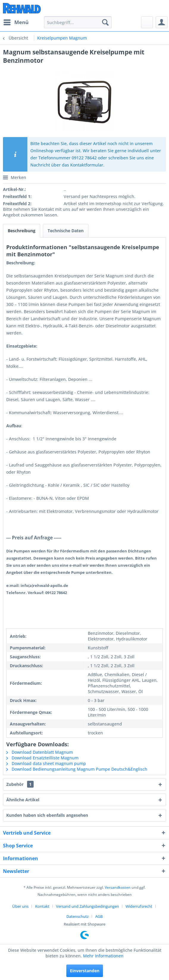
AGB (99, 916)
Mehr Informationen (103, 956)
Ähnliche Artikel (23, 800)
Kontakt (42, 906)
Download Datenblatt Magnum (40, 752)
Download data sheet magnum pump (46, 763)
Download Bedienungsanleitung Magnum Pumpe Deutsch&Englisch (77, 769)
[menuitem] (16, 22)
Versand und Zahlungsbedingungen (87, 906)
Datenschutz (78, 916)
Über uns (20, 906)
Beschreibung (22, 231)
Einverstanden (85, 971)
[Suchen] (105, 22)
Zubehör (20, 784)
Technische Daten (66, 231)
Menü (16, 22)
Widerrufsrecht (139, 906)
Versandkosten (118, 887)
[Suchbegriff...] (78, 22)
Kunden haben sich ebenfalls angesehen (47, 815)
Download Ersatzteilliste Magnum (42, 758)
